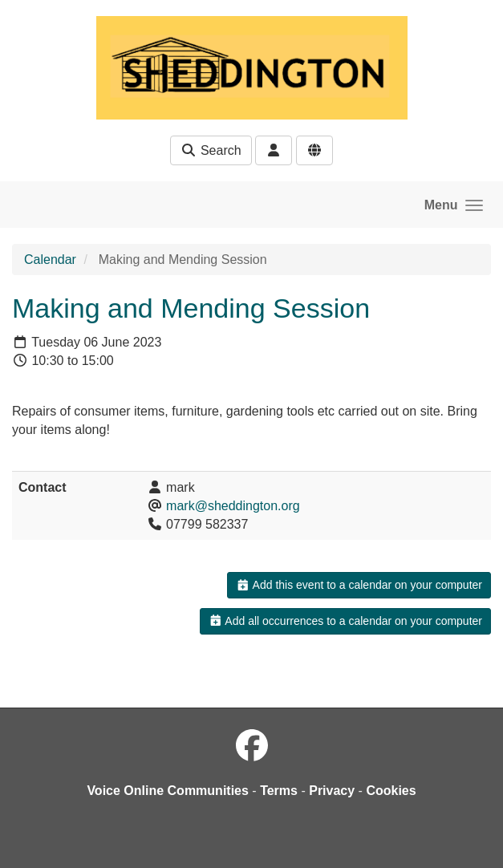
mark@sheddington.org (233, 506)
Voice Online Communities (168, 791)
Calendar (50, 260)
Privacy (332, 791)
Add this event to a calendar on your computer (359, 585)
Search (211, 150)
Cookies (391, 791)
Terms (279, 791)
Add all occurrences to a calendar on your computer (345, 621)
